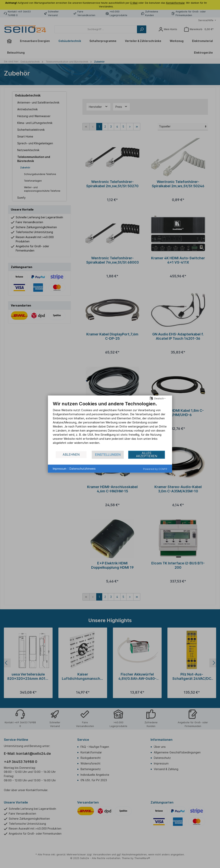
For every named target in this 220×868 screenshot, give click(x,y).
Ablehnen (71, 455)
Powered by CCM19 (155, 469)
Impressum (60, 469)
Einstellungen (108, 455)
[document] (110, 425)
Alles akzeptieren (147, 455)
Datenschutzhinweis (83, 469)
